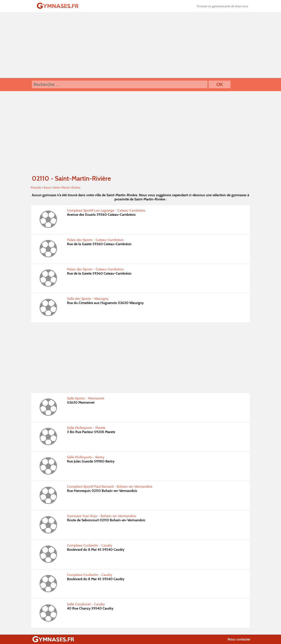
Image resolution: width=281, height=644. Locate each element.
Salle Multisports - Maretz (86, 428)
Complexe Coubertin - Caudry (90, 545)
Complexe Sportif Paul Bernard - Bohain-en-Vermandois (110, 487)
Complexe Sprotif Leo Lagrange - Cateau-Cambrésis (106, 210)
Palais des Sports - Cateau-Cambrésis (95, 240)
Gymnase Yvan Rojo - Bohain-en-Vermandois (102, 516)
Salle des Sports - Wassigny (88, 299)
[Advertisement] (140, 45)
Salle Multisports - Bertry (86, 457)
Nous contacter (239, 639)
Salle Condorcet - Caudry (86, 604)
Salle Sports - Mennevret (86, 398)
